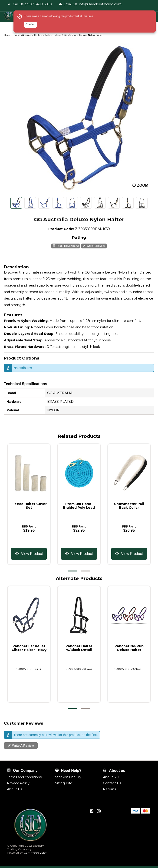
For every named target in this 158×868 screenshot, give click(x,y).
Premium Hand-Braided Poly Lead (79, 506)
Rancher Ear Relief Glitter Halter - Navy (29, 648)
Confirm (30, 24)
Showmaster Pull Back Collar (129, 506)
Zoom (143, 185)
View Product (31, 554)
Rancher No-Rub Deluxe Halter (129, 648)
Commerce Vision (35, 853)
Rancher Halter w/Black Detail (79, 648)
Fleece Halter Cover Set (29, 506)
